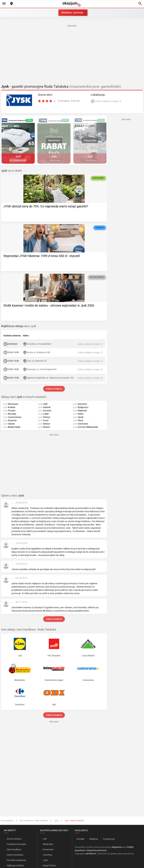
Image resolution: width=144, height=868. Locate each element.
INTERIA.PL (91, 854)
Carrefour (48, 855)
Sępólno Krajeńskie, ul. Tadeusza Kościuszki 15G (50, 378)
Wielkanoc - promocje (72, 13)
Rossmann (48, 849)
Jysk (56, 821)
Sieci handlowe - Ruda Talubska (34, 821)
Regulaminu (117, 847)
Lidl (45, 839)
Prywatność (109, 839)
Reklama (94, 839)
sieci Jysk (19, 326)
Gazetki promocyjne (16, 844)
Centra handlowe (15, 855)
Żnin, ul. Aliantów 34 (37, 361)
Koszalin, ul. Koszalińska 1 (39, 344)
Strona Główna (14, 839)
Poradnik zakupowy (16, 860)
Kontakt (81, 839)
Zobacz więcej (54, 389)
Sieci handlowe (14, 849)
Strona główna (7, 821)
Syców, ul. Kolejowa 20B (38, 352)
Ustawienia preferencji (96, 850)
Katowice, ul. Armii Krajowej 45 (42, 369)
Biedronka (48, 844)
